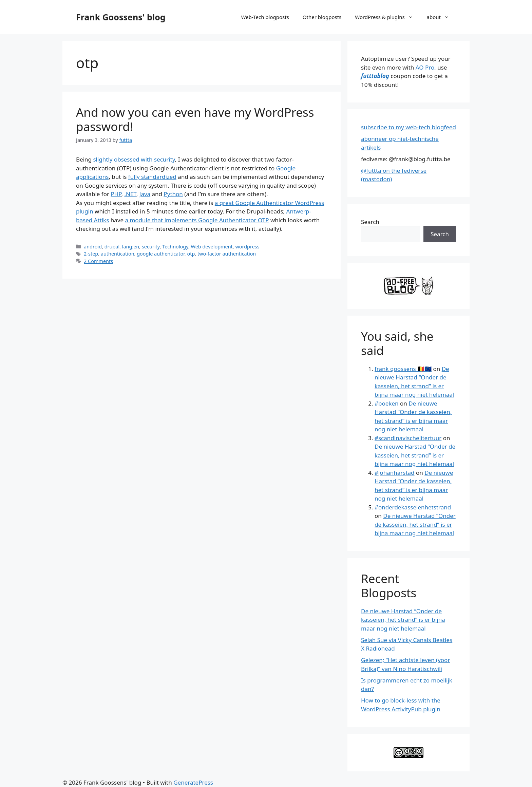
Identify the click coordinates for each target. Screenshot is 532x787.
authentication (118, 254)
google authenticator (161, 254)
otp (191, 254)
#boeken (386, 403)
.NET (130, 194)
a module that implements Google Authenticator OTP (197, 220)
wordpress (247, 247)
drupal (112, 247)
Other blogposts (322, 17)
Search (370, 222)
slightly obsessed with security (134, 159)
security (151, 247)
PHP (116, 194)
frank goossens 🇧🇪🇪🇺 (403, 369)
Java (145, 194)
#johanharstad (395, 473)
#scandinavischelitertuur (408, 438)
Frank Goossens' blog (121, 17)
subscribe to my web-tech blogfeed (408, 127)
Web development (212, 247)
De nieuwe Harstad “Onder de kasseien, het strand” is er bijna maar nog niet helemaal (415, 455)
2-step (91, 254)
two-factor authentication (227, 254)
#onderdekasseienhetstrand (413, 507)
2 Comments (98, 261)
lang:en (131, 247)
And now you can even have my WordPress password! (195, 119)
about (441, 17)
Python (173, 194)
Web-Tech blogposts (265, 17)
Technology (175, 247)
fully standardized (152, 177)
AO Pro (425, 67)
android (93, 247)
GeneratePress (193, 782)
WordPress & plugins (387, 17)
